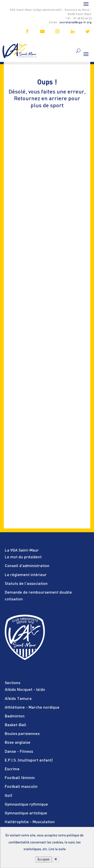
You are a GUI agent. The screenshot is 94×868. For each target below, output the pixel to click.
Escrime (12, 769)
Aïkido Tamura (18, 699)
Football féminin (20, 778)
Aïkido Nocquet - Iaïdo (25, 690)
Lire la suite (57, 849)
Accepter (43, 859)
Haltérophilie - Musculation (30, 822)
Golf (9, 796)
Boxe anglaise (18, 743)
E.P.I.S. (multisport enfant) (29, 761)
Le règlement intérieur (26, 575)
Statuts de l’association (26, 584)
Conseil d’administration (27, 566)
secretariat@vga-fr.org (75, 23)
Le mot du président (23, 557)
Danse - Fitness (19, 752)
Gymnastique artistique (26, 813)
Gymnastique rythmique (26, 805)
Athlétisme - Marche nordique (32, 708)
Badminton (15, 716)
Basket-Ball (16, 725)
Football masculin (21, 787)
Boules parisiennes (22, 734)
